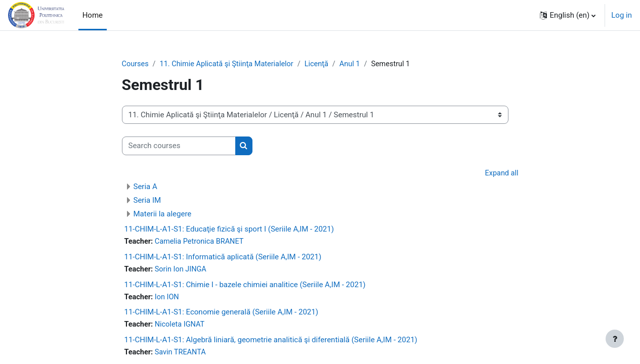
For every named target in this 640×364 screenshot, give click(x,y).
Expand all (501, 174)
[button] (568, 15)
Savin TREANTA (182, 355)
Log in (622, 15)
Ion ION (168, 299)
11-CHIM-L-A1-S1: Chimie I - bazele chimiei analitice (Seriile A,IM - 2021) (245, 286)
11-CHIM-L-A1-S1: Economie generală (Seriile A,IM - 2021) (221, 314)
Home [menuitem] (93, 15)
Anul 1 (357, 64)
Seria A (145, 188)
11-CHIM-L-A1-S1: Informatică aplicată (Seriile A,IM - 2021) (223, 258)
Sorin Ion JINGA (183, 271)
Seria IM (147, 201)
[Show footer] (615, 339)
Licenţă (323, 64)
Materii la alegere (163, 215)
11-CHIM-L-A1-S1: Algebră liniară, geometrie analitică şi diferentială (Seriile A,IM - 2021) (271, 342)
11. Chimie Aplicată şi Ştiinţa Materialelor (230, 64)
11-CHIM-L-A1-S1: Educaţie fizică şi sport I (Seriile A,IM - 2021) (229, 230)
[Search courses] (179, 146)
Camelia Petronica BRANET (202, 243)
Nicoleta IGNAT (182, 327)
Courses (136, 64)
